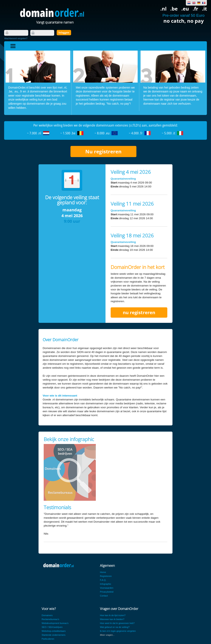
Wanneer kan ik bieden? (112, 619)
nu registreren (139, 312)
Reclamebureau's (50, 619)
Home (103, 572)
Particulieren (48, 639)
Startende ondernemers (54, 635)
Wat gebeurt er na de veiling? (115, 627)
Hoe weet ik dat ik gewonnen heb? (117, 623)
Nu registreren (103, 151)
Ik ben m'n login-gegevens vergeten (118, 631)
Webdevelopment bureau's (55, 623)
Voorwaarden (107, 588)
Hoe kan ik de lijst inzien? (113, 615)
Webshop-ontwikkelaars (54, 631)
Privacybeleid (107, 592)
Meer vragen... (107, 635)
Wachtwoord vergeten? (16, 38)
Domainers (47, 615)
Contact (104, 596)
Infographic (105, 584)
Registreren (106, 576)
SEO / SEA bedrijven (52, 627)
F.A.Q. (103, 580)
